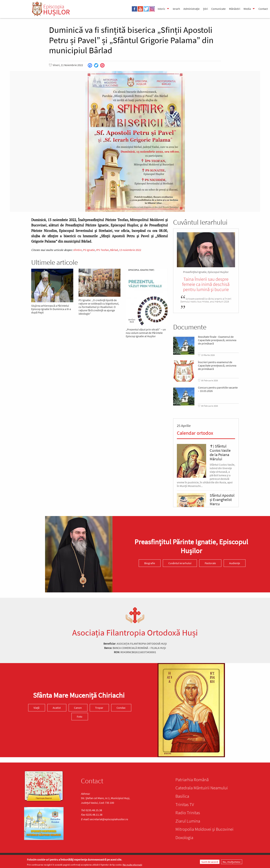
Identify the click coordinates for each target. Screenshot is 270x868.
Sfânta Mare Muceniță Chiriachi (79, 695)
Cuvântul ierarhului (180, 563)
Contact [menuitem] (263, 9)
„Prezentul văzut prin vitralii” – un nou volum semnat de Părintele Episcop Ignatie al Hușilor (146, 333)
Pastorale (210, 563)
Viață (36, 708)
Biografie (150, 563)
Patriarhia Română (192, 780)
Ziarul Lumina (188, 821)
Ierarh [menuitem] (176, 9)
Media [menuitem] (247, 9)
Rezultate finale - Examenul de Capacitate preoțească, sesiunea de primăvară (217, 340)
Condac (121, 708)
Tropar (99, 708)
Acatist (57, 708)
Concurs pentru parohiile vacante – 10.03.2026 (218, 389)
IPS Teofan (103, 250)
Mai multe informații (132, 865)
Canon (78, 708)
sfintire (78, 250)
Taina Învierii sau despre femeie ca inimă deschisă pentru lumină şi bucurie (206, 284)
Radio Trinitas (188, 813)
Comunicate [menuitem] (218, 9)
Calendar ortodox (195, 433)
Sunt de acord (210, 862)
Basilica (182, 796)
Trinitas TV (185, 804)
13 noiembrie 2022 (130, 250)
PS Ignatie (89, 250)
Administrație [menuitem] (192, 9)
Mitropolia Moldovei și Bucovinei (204, 829)
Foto (80, 717)
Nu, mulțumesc (232, 862)
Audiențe (235, 563)
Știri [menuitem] (205, 9)
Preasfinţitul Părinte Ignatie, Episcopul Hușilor (191, 546)
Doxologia (184, 837)
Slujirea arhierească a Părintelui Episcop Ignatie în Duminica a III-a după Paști (51, 309)
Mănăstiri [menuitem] (235, 9)
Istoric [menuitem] (161, 9)
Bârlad (114, 250)
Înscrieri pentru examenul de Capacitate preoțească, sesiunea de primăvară (217, 366)
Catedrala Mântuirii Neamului (202, 788)
